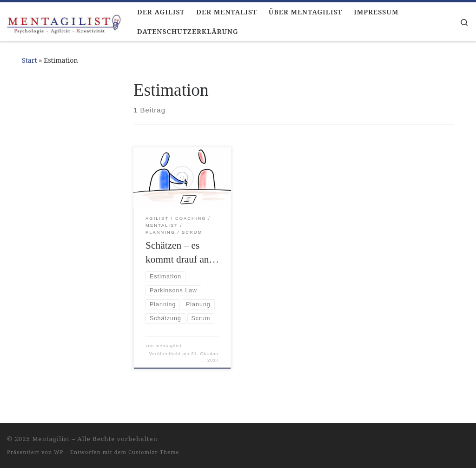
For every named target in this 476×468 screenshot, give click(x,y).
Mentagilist (51, 439)
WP (59, 452)
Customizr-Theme (154, 452)
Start (30, 60)
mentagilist (169, 346)
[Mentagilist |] (65, 22)
